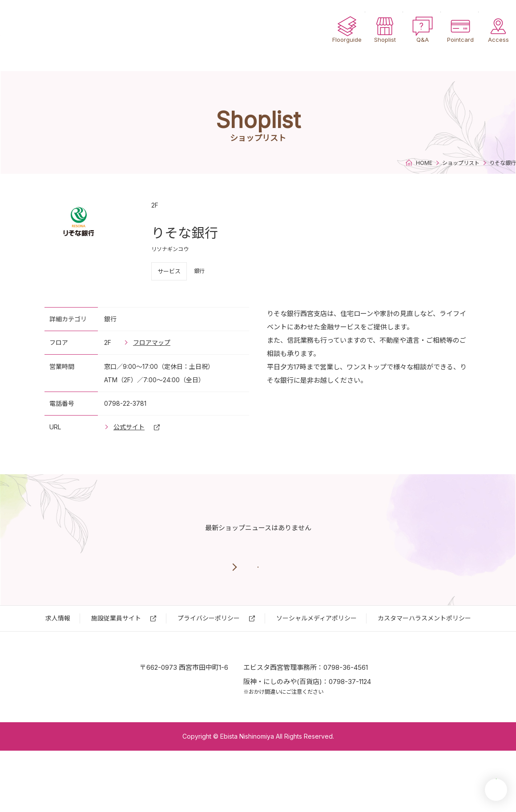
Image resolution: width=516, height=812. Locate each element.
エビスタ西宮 (58, 36)
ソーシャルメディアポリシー (316, 649)
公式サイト (129, 427)
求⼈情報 (58, 649)
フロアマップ (152, 342)
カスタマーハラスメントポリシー (424, 649)
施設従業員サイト (116, 649)
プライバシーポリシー (209, 649)
